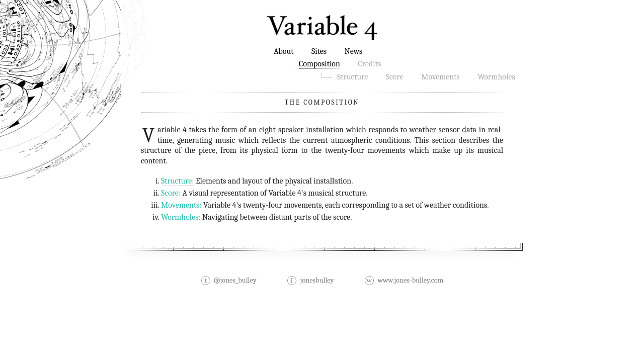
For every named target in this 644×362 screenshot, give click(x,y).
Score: (171, 193)
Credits (369, 64)
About (284, 51)
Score (395, 77)
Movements (440, 77)
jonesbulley (310, 280)
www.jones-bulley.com (404, 280)
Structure (352, 77)
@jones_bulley (229, 280)
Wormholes (496, 77)
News (354, 51)
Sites (319, 51)
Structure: (177, 181)
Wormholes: (181, 217)
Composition (319, 64)
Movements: (181, 205)
